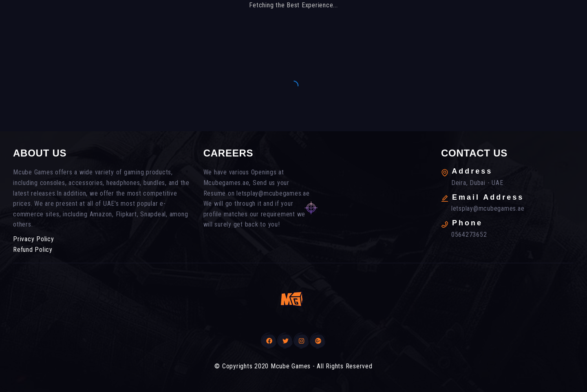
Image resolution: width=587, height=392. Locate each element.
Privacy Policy (34, 239)
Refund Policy (33, 250)
